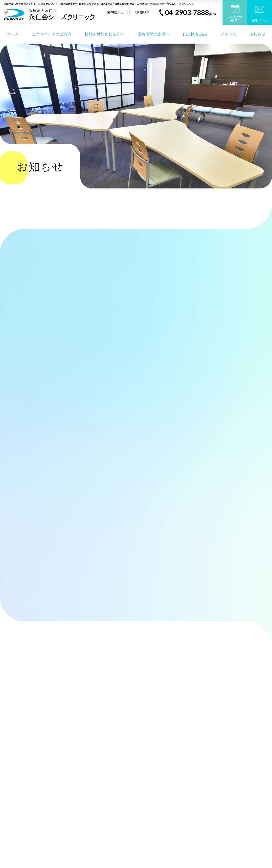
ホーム (13, 34)
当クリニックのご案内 (52, 34)
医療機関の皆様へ (153, 34)
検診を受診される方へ (104, 34)
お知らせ (257, 34)
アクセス (228, 34)
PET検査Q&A (195, 34)
